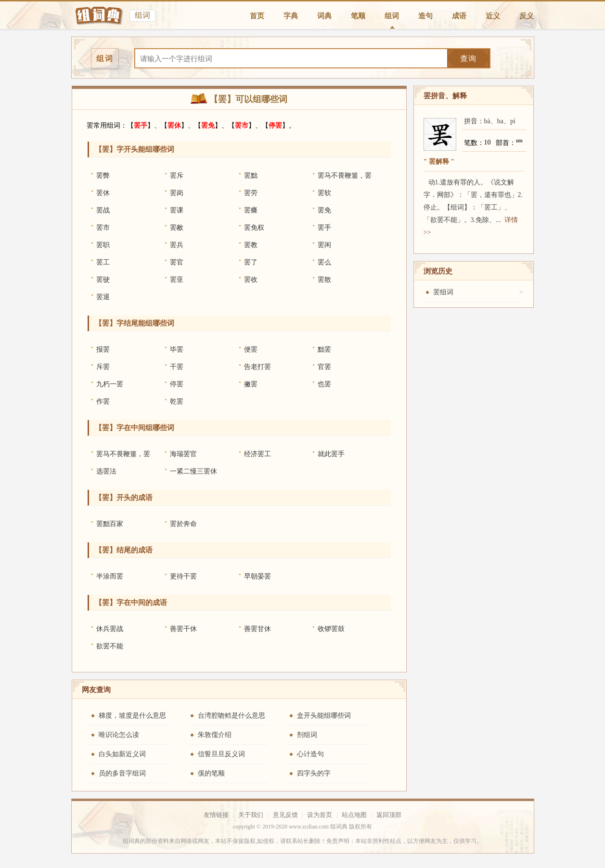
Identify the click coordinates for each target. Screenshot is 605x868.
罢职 (103, 245)
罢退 (103, 297)
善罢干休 (183, 629)
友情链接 (216, 815)
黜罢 (324, 349)
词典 (324, 16)
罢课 (177, 210)
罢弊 (103, 176)
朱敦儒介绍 (215, 735)
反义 (527, 16)
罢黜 (251, 176)
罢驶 (103, 280)
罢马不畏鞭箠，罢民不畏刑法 (345, 178)
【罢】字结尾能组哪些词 (135, 323)
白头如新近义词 (122, 754)
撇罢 (251, 384)
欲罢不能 (110, 646)
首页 (257, 16)
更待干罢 (183, 576)
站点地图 (354, 815)
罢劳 (251, 193)
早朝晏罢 (257, 576)
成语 (459, 16)
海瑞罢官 (183, 454)
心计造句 (310, 754)
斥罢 (103, 367)
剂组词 (307, 735)
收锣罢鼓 (331, 629)
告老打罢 (257, 367)
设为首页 (320, 815)
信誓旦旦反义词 (221, 754)
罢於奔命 (183, 524)
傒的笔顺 (211, 773)
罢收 (251, 280)
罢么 (324, 262)
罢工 (103, 262)
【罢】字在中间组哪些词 (135, 428)
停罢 (275, 125)
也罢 (324, 384)
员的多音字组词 (122, 773)
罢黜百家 (110, 524)
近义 (493, 16)
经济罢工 (257, 454)
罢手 (141, 125)
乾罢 (177, 401)
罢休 (174, 125)
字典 (291, 16)
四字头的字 (314, 773)
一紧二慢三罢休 (193, 471)
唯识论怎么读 (119, 735)
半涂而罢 (110, 576)
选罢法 (106, 471)
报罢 (103, 349)
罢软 (324, 193)
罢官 (177, 262)
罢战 (103, 210)
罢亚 (177, 280)
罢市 (242, 125)
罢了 (251, 262)
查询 (468, 59)
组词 (392, 16)
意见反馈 (285, 815)
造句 (425, 16)
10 (488, 142)
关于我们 (251, 815)
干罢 (177, 367)
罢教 (251, 245)
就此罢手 (331, 454)
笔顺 (358, 16)
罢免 (208, 125)
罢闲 (324, 245)
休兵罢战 (110, 629)
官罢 (324, 367)
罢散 (324, 280)
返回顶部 (389, 815)
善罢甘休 (257, 629)
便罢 (251, 349)
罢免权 (254, 228)
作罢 (103, 401)
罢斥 (177, 176)
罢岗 (177, 193)
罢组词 (443, 292)
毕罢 (177, 349)
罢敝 (177, 228)
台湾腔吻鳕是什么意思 (232, 716)
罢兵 (177, 245)
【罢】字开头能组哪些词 (135, 149)
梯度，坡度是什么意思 (132, 716)
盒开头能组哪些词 (324, 716)
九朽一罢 (110, 384)
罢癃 (251, 210)
